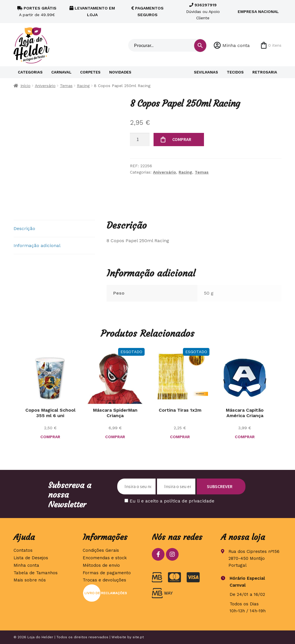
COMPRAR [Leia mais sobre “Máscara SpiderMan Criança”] (115, 437)
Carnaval (61, 72)
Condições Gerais (101, 550)
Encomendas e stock (105, 558)
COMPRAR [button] (50, 437)
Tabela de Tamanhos (36, 573)
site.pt (138, 637)
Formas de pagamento (107, 573)
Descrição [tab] (24, 228)
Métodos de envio (101, 565)
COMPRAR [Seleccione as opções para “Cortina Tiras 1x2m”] (180, 437)
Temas (66, 86)
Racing (83, 86)
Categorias (30, 72)
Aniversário (45, 86)
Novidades (120, 72)
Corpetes (90, 72)
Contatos (23, 550)
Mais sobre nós (30, 580)
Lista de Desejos (31, 558)
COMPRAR (182, 139)
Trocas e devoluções (104, 580)
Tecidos (235, 72)
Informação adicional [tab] (37, 245)
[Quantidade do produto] (140, 140)
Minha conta (236, 45)
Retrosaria (265, 72)
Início (25, 86)
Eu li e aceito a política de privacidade (172, 501)
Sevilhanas (206, 72)
